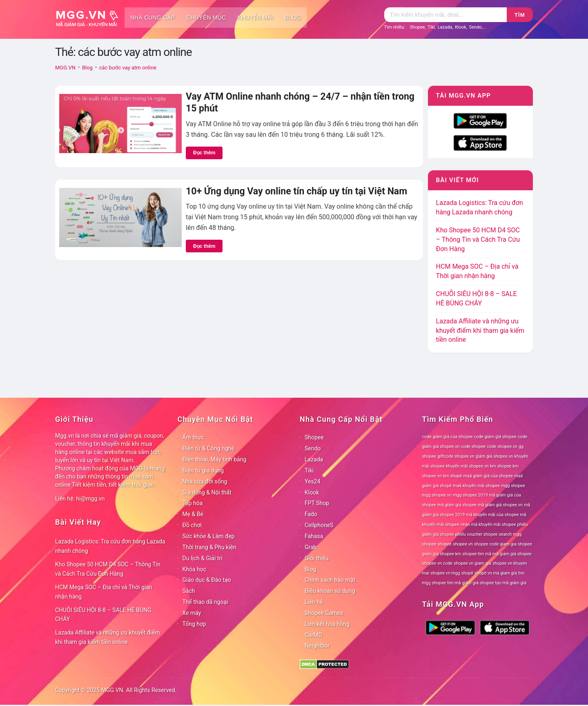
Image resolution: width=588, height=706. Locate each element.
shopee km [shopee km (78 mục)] (450, 554)
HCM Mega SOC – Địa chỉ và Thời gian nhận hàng (104, 592)
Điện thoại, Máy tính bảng (215, 459)
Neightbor (317, 646)
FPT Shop (317, 503)
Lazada (445, 27)
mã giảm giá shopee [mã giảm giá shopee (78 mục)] (457, 505)
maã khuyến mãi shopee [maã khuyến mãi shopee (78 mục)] (476, 486)
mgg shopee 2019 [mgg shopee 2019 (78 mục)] (470, 495)
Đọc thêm (204, 153)
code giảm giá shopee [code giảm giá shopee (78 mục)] (495, 437)
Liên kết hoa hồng (327, 624)
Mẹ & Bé (193, 514)
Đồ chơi (192, 525)
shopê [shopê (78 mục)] (467, 573)
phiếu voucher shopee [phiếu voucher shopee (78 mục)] (477, 534)
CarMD (313, 635)
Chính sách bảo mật (330, 580)
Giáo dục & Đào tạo (207, 580)
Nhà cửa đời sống (205, 481)
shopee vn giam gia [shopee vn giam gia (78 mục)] (472, 563)
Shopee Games (324, 613)
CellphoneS (319, 525)
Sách (189, 591)
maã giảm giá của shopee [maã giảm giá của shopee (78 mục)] (488, 476)
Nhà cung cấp (153, 18)
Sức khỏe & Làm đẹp (209, 536)
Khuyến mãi (255, 18)
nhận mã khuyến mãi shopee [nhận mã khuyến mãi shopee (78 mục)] (488, 524)
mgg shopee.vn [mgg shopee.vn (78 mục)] (437, 495)
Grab (311, 547)
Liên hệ (314, 602)
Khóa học (195, 569)
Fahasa (314, 536)
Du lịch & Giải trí (203, 558)
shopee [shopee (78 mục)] (444, 544)
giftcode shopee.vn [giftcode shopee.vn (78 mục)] (456, 456)
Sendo (476, 27)
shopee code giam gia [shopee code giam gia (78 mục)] (495, 544)
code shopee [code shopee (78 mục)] (473, 447)
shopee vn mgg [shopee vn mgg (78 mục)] (445, 573)
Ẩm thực (193, 437)
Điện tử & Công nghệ (208, 448)
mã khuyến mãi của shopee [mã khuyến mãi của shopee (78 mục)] (492, 515)
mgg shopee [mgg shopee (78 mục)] (513, 486)
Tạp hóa (193, 503)
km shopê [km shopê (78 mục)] (452, 476)
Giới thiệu (317, 558)
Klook (461, 27)
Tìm (520, 15)
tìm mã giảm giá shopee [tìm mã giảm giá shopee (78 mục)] (470, 583)
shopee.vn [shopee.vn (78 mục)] (463, 544)
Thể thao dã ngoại (205, 602)
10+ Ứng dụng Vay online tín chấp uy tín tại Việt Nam (296, 191)
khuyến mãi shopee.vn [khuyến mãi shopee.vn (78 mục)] (467, 466)
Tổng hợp (194, 624)
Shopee (418, 27)
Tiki (431, 27)
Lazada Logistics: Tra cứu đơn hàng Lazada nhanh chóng (110, 546)
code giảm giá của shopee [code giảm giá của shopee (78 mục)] (448, 437)
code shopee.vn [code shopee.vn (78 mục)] (502, 447)
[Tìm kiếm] (445, 15)
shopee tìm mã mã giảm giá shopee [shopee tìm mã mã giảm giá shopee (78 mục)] (497, 554)
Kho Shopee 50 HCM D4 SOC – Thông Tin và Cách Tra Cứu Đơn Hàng (478, 239)
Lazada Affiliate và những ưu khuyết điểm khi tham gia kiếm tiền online (480, 331)
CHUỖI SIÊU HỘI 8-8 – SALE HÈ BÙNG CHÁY (103, 615)
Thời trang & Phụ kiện (209, 547)
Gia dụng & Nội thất (207, 492)
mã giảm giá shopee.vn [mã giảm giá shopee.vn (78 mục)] (500, 505)
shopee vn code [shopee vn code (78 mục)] (437, 563)
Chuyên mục (206, 18)
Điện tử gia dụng (203, 470)
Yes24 (312, 481)
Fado (311, 514)
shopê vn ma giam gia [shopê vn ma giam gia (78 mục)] (496, 573)
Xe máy (192, 613)
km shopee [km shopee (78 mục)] (501, 466)
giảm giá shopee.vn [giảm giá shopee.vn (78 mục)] (494, 456)
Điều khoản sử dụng (330, 591)
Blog (293, 18)
